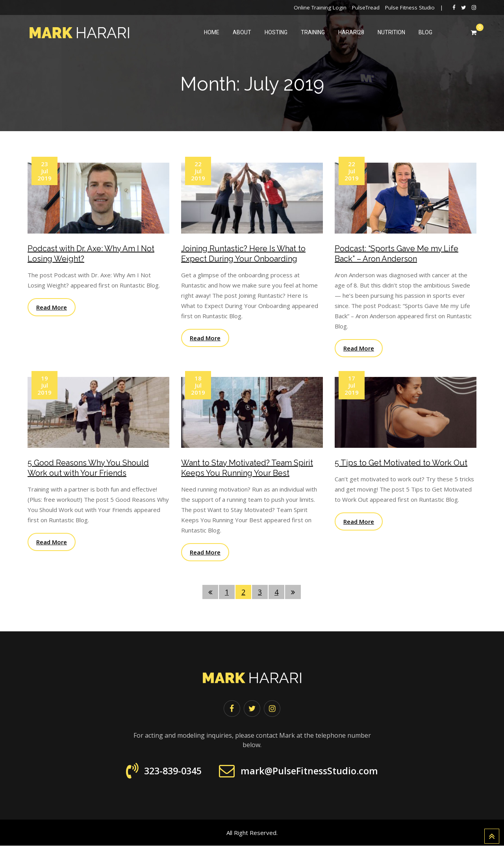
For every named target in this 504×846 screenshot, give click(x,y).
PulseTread (366, 7)
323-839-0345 (169, 771)
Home (212, 32)
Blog (425, 32)
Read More (52, 307)
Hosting (276, 32)
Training (313, 32)
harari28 (351, 32)
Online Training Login (320, 7)
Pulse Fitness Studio (410, 7)
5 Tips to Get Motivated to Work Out (401, 463)
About (242, 32)
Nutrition (391, 32)
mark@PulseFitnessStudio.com (311, 771)
